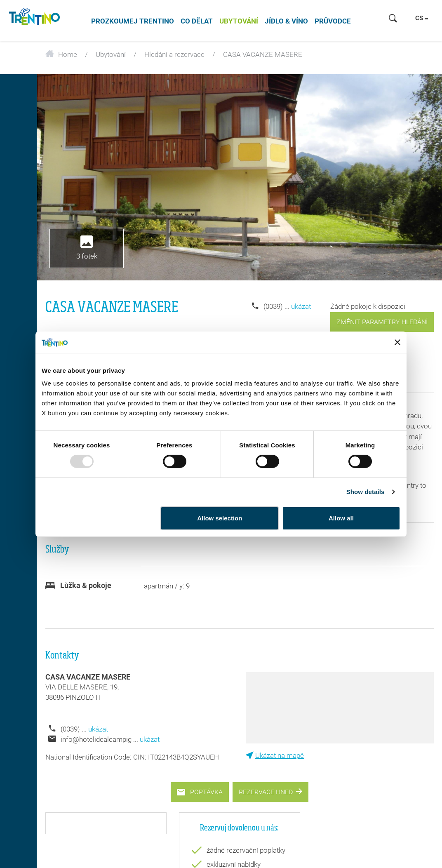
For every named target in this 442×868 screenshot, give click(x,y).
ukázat (301, 306)
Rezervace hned (271, 792)
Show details (366, 492)
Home (61, 54)
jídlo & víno (286, 21)
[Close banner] (397, 342)
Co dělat (197, 21)
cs (422, 18)
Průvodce (333, 21)
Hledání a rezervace (174, 54)
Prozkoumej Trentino (133, 21)
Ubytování (239, 21)
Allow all (341, 518)
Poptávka (200, 792)
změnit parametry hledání (382, 322)
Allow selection (220, 518)
